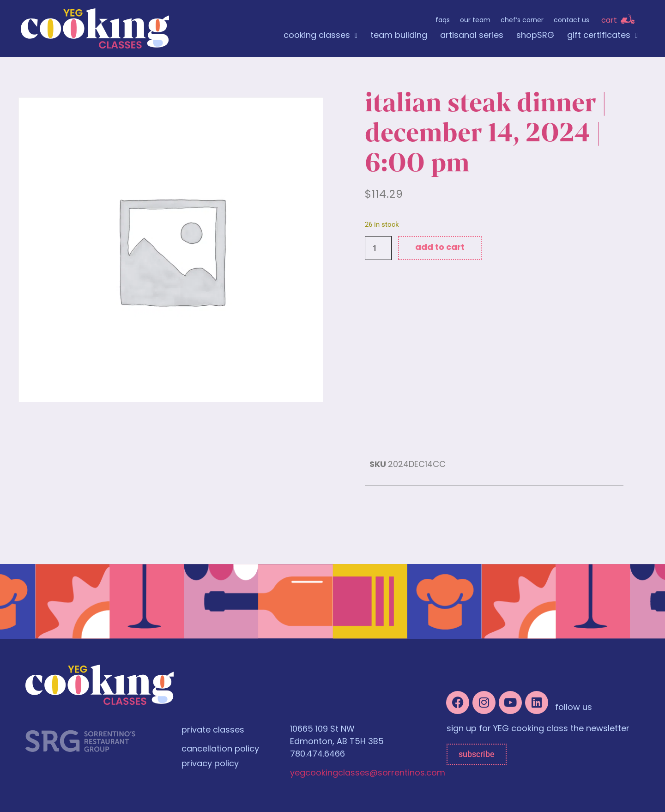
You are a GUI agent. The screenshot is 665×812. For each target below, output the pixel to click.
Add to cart (440, 248)
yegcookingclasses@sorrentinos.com (368, 773)
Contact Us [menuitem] (571, 21)
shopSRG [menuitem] (535, 36)
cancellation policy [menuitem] (220, 749)
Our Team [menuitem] (475, 21)
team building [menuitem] (399, 36)
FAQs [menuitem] (443, 21)
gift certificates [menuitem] (602, 36)
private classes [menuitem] (213, 730)
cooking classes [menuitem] (320, 36)
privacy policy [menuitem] (210, 764)
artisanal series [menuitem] (472, 36)
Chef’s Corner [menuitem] (522, 21)
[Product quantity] (378, 248)
